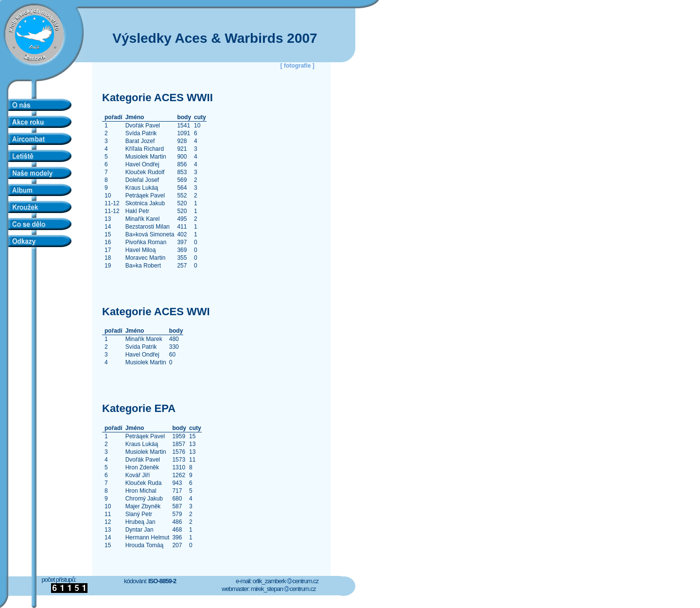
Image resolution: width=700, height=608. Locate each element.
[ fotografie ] (297, 66)
